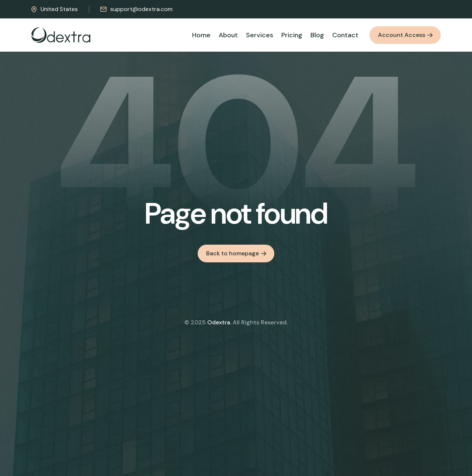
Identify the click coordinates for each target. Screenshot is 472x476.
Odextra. (219, 322)
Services (260, 35)
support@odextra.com (136, 9)
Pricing (292, 35)
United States (55, 9)
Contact (345, 35)
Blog (317, 35)
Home (201, 35)
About (228, 35)
